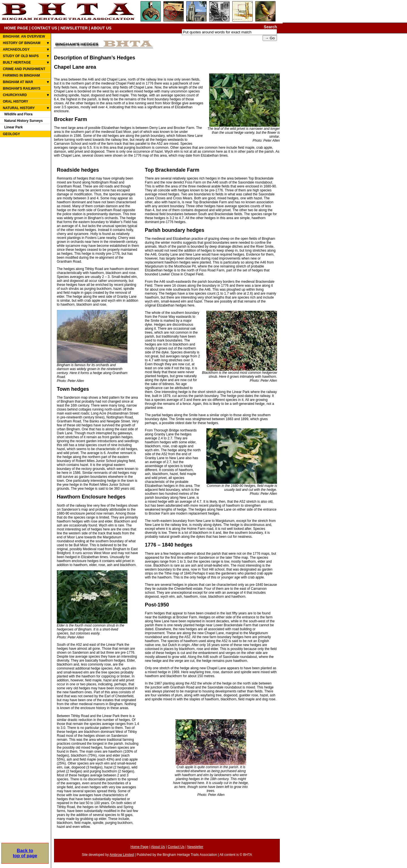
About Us (158, 847)
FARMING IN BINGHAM (21, 75)
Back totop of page (25, 847)
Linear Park (13, 127)
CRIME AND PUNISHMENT (24, 69)
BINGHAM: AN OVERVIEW (24, 36)
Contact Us (176, 847)
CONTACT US (44, 28)
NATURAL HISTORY (19, 108)
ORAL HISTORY (16, 102)
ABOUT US (101, 28)
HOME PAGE (16, 28)
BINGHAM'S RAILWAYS (22, 88)
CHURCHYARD (15, 95)
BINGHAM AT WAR (18, 82)
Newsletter (195, 847)
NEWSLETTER (74, 28)
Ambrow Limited (122, 855)
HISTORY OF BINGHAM (22, 43)
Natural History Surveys (23, 121)
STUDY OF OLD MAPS (21, 56)
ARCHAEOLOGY (16, 49)
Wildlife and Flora (18, 114)
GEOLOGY (11, 134)
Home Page (139, 847)
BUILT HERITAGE (17, 62)
